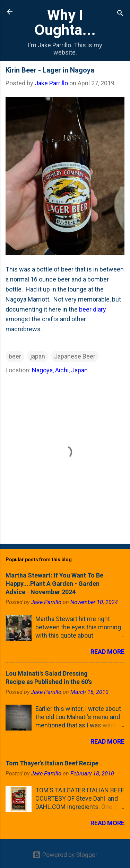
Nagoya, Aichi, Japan (60, 370)
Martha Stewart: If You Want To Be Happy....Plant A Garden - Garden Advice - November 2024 (54, 584)
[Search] (120, 14)
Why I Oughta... (65, 22)
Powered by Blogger (65, 855)
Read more (107, 652)
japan (38, 356)
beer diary (93, 309)
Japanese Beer (75, 356)
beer (15, 356)
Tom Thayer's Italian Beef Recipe (52, 763)
